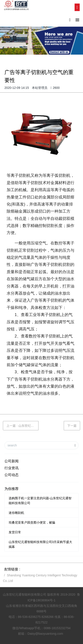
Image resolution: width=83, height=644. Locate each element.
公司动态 (12, 475)
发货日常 (15, 532)
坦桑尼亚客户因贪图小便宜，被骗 (32, 522)
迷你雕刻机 (16, 513)
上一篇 (22, 426)
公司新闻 (12, 461)
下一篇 (72, 426)
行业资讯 (12, 468)
